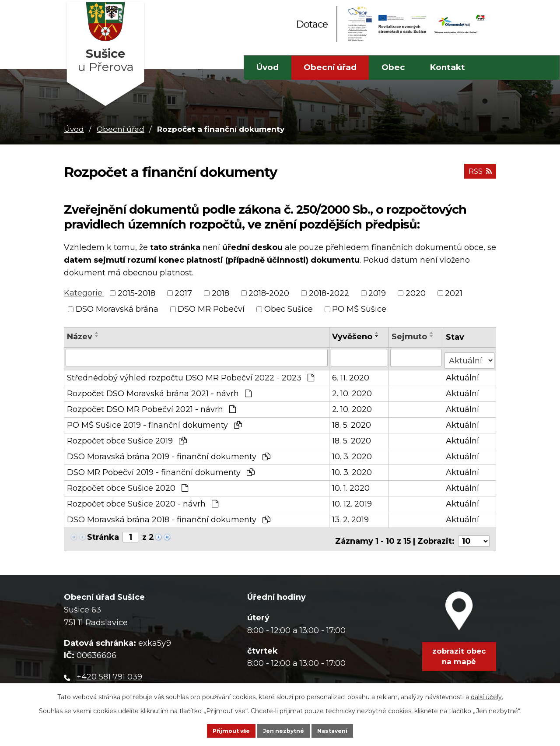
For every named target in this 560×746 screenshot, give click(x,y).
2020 (416, 293)
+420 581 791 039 (109, 670)
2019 (377, 293)
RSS (478, 176)
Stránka (103, 534)
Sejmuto (410, 337)
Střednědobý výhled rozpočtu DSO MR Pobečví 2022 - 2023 (191, 375)
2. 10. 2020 (353, 391)
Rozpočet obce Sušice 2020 (128, 485)
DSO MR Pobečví (211, 309)
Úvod (268, 67)
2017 (183, 293)
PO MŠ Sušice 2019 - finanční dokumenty (154, 422)
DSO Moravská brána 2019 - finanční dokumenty (169, 454)
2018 (220, 293)
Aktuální (463, 375)
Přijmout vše (217, 729)
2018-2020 (269, 293)
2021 (454, 293)
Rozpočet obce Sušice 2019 (127, 438)
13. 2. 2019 (351, 517)
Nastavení (347, 729)
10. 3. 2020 (353, 454)
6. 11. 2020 (352, 375)
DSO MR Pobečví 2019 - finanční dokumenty (161, 469)
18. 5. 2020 (352, 422)
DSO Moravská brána (117, 309)
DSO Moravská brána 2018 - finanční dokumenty (169, 517)
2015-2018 (136, 293)
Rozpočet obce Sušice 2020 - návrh (143, 501)
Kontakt (447, 67)
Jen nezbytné (284, 729)
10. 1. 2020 (352, 485)
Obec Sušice (289, 309)
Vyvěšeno (353, 337)
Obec (393, 67)
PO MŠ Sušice (359, 309)
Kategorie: (84, 293)
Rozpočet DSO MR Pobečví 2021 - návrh (151, 406)
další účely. (487, 693)
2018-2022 (329, 293)
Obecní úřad (330, 67)
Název (80, 337)
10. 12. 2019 (353, 501)
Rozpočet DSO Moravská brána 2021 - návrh (159, 391)
